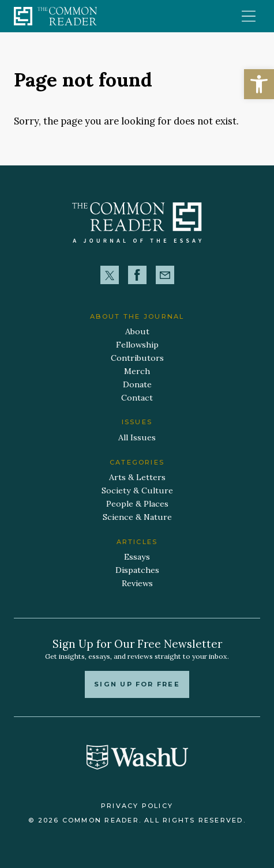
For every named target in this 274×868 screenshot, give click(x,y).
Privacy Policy (137, 806)
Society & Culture (137, 490)
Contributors (137, 358)
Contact (137, 398)
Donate (137, 384)
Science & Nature (137, 517)
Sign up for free (137, 684)
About (137, 331)
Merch (137, 371)
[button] (259, 84)
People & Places (137, 504)
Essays (137, 557)
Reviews (137, 583)
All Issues (137, 437)
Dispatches (137, 570)
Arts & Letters (137, 477)
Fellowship (137, 345)
